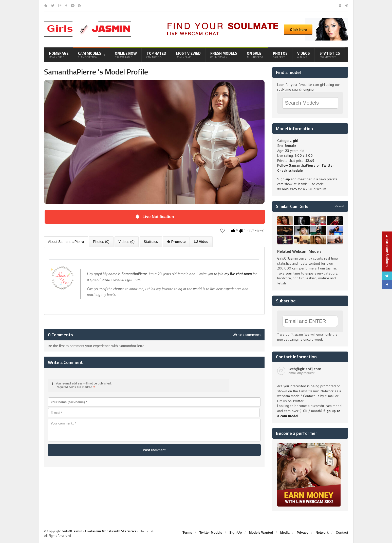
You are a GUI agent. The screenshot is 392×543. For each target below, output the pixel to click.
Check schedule (290, 170)
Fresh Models (224, 55)
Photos (280, 55)
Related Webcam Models (299, 251)
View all (340, 206)
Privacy (303, 532)
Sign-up (284, 179)
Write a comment (247, 335)
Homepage (59, 55)
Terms (187, 532)
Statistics (330, 55)
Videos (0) (127, 242)
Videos (304, 55)
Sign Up (236, 532)
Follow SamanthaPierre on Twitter (305, 165)
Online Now (126, 55)
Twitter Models (211, 532)
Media (285, 532)
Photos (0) (101, 242)
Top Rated (156, 55)
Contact (342, 532)
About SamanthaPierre (66, 242)
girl (296, 141)
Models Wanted (261, 532)
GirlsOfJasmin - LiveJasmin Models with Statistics (99, 531)
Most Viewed (188, 55)
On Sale (255, 55)
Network (322, 532)
